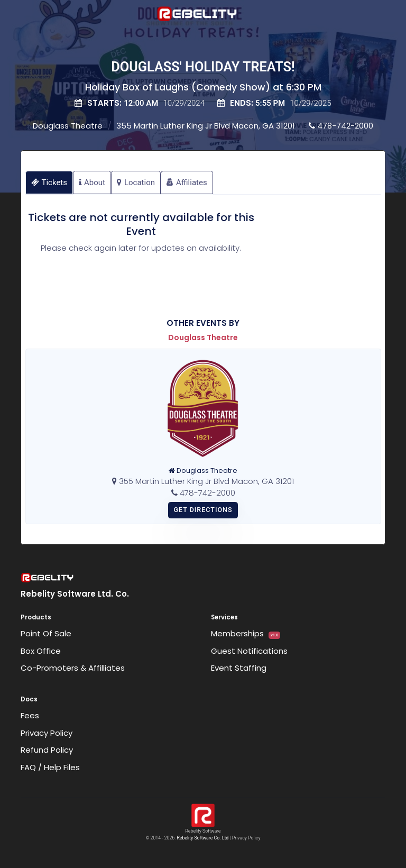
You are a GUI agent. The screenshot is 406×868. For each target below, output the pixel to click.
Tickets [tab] (49, 182)
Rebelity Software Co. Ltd (202, 838)
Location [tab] (136, 182)
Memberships (246, 633)
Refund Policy (47, 750)
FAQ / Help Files (50, 767)
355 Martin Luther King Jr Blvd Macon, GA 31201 (206, 126)
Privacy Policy (47, 733)
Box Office (41, 651)
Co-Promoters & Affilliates (73, 668)
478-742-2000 (341, 126)
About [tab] (92, 182)
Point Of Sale (46, 633)
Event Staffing (239, 668)
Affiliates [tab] (187, 182)
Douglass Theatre (68, 126)
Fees (30, 715)
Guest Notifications (249, 651)
